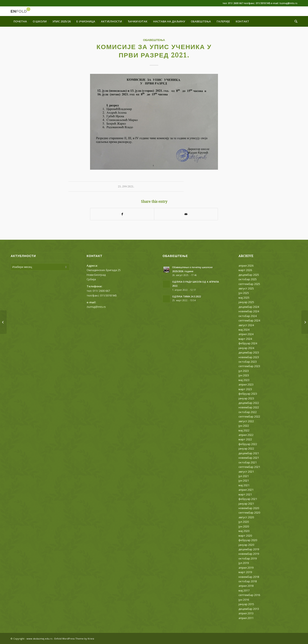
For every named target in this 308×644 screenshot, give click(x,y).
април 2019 (246, 568)
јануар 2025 (246, 302)
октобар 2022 (248, 412)
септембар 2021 (249, 467)
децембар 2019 (249, 549)
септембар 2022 (249, 416)
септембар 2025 (249, 284)
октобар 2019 (248, 558)
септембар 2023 (249, 366)
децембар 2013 (249, 609)
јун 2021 (244, 480)
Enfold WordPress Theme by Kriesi (74, 639)
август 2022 (246, 421)
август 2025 (246, 288)
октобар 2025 (248, 279)
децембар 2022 (249, 403)
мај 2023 (244, 380)
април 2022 (246, 435)
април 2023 (246, 384)
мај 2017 (244, 590)
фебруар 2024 (248, 343)
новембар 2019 (249, 554)
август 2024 (246, 325)
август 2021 (246, 472)
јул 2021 (244, 476)
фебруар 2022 (248, 444)
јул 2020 (244, 522)
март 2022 (245, 439)
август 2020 (246, 517)
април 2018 (246, 586)
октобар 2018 (248, 581)
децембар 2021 (249, 453)
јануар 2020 (246, 545)
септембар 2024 (249, 320)
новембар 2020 (249, 508)
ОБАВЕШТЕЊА (154, 40)
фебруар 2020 (248, 540)
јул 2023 (244, 371)
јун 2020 (244, 526)
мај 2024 (244, 330)
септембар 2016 (249, 595)
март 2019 (245, 572)
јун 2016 (244, 600)
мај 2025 (244, 298)
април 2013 (246, 613)
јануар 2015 (246, 604)
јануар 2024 (246, 348)
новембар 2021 (249, 458)
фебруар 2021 (248, 499)
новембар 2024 (249, 311)
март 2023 (245, 389)
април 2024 (246, 334)
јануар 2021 (246, 504)
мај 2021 (244, 485)
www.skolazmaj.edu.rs (39, 639)
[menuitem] (20, 21)
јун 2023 (244, 375)
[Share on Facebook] (122, 214)
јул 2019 (244, 563)
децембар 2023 (249, 352)
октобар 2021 (248, 462)
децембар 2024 (249, 307)
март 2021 (245, 494)
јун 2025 (244, 293)
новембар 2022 (249, 407)
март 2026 (245, 270)
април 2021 (246, 490)
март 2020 (245, 536)
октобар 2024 (248, 316)
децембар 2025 (249, 275)
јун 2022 (244, 426)
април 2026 (246, 266)
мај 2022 (244, 430)
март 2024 (245, 339)
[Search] (295, 21)
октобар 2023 (248, 362)
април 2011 (246, 618)
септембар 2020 (249, 513)
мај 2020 (244, 531)
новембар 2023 (249, 357)
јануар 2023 (246, 398)
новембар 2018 (249, 577)
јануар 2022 (246, 448)
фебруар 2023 (248, 394)
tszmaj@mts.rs (96, 307)
